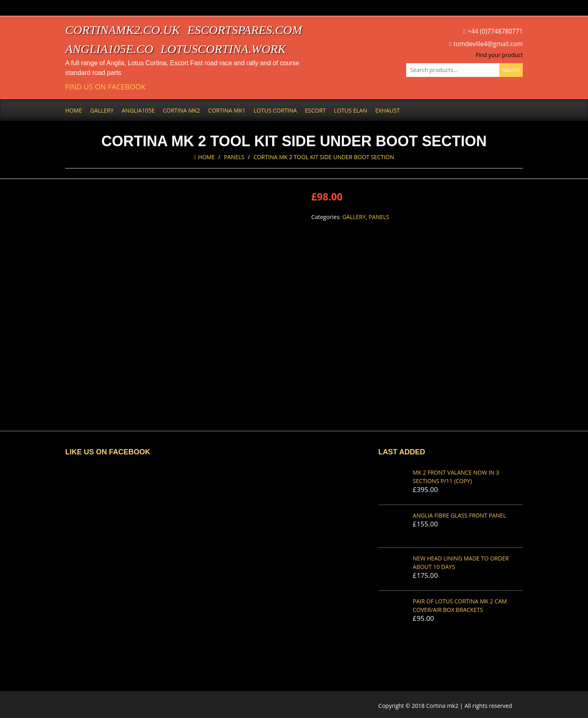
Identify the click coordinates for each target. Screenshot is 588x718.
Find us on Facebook (105, 87)
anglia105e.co (109, 49)
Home (74, 110)
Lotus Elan (351, 110)
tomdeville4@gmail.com (488, 44)
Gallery (102, 110)
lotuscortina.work (223, 49)
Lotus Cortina (275, 110)
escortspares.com (245, 30)
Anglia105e (138, 110)
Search (511, 70)
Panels (234, 157)
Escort (315, 110)
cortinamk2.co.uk (122, 30)
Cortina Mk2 (181, 110)
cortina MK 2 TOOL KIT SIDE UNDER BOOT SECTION (324, 157)
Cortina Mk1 (227, 110)
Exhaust (388, 110)
